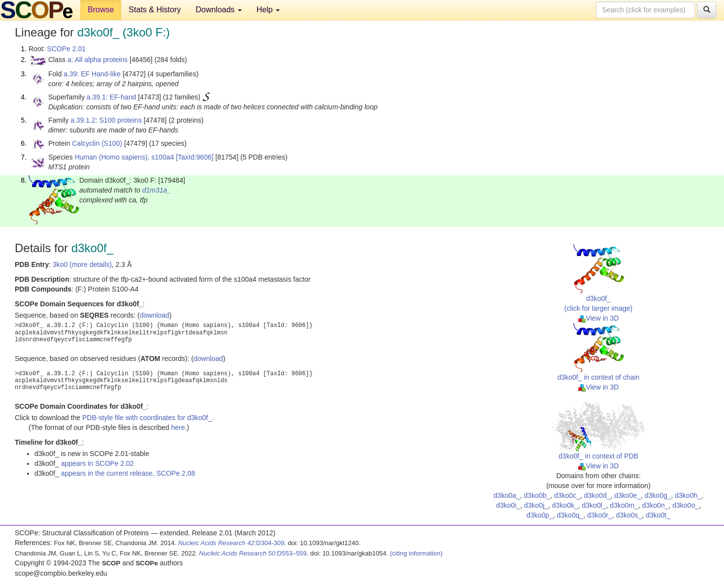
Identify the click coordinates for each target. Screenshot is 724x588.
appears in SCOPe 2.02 (98, 463)
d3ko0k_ (565, 505)
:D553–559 (253, 553)
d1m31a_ (157, 190)
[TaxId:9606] (195, 157)
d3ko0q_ (570, 515)
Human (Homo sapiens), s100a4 (125, 157)
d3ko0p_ (540, 515)
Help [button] (268, 10)
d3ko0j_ (536, 505)
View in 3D (599, 318)
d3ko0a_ (507, 495)
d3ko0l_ (594, 505)
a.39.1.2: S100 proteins (106, 120)
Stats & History (155, 10)
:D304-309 (231, 543)
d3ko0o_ (686, 505)
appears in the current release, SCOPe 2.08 (128, 473)
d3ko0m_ (624, 505)
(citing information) (416, 553)
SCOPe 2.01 (66, 49)
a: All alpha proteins (98, 60)
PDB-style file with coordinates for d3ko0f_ (147, 418)
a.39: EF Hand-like (92, 74)
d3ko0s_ (629, 515)
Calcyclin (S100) (97, 143)
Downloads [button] (219, 10)
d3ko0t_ (658, 515)
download (155, 315)
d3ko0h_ (688, 495)
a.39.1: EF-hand (111, 97)
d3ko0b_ (537, 495)
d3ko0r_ (600, 515)
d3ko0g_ (658, 495)
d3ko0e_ (627, 495)
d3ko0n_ (656, 505)
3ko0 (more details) (82, 264)
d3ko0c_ (567, 495)
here (178, 427)
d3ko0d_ (597, 495)
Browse (101, 10)
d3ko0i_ (508, 505)
